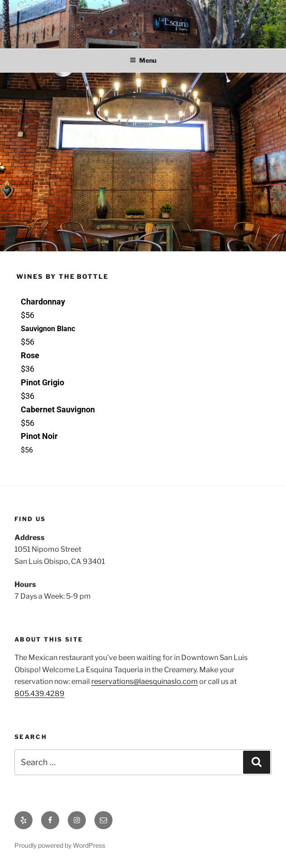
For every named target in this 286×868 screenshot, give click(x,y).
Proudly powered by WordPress (60, 845)
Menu (143, 60)
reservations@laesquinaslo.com (145, 681)
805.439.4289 (40, 694)
